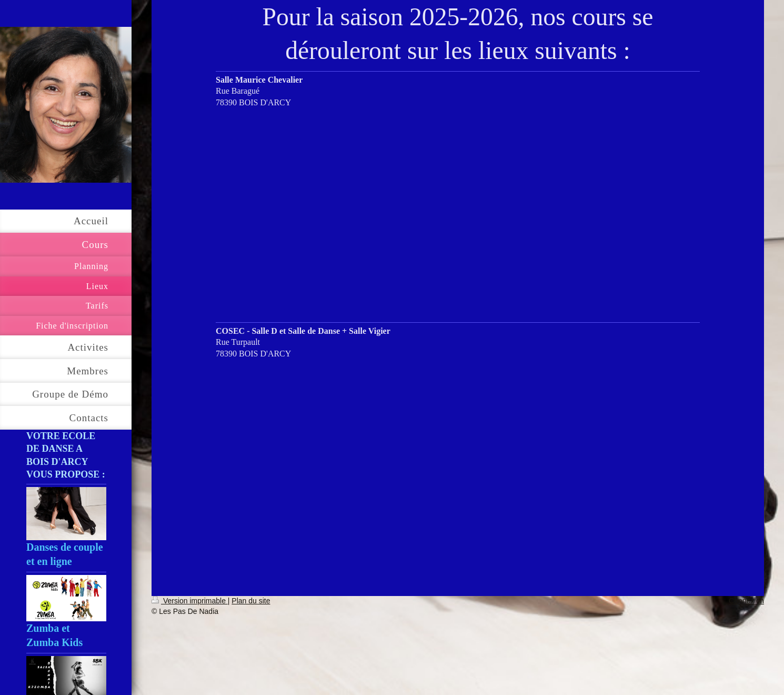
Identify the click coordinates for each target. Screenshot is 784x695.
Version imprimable (190, 601)
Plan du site (251, 601)
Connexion (746, 601)
